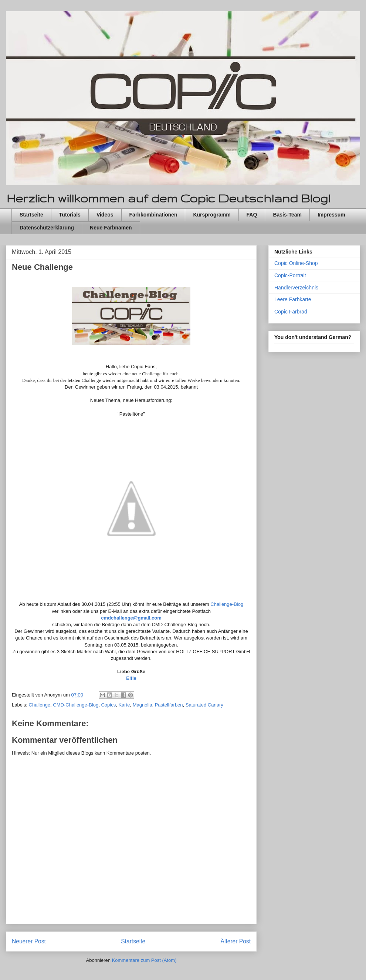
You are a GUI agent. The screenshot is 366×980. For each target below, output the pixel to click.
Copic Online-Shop (296, 263)
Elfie (131, 678)
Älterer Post (236, 941)
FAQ (252, 215)
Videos (105, 215)
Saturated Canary (204, 705)
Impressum (331, 215)
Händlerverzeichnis (296, 288)
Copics (108, 705)
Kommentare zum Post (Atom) (144, 960)
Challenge (40, 705)
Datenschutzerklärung (47, 228)
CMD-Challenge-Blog (76, 705)
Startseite (31, 215)
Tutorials (70, 215)
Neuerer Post (29, 941)
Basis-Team (287, 215)
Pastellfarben (169, 705)
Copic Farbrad (291, 312)
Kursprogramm (212, 215)
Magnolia (143, 705)
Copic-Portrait (290, 275)
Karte (124, 705)
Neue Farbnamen (111, 228)
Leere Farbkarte (293, 299)
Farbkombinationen (153, 215)
